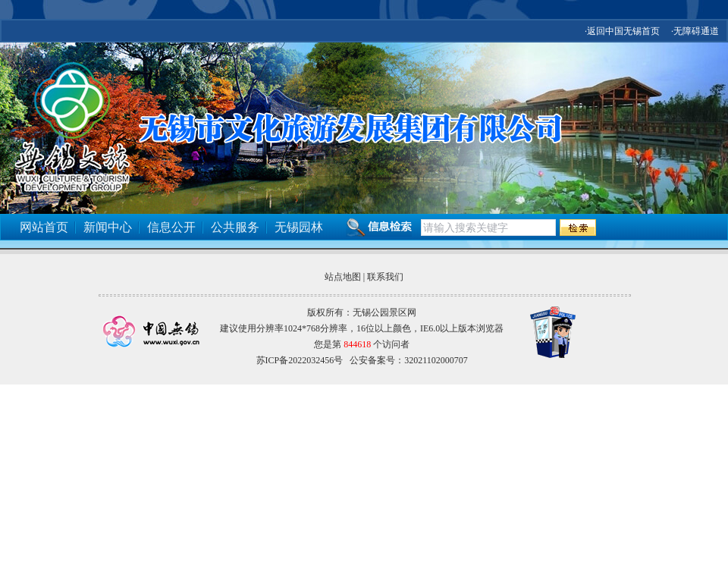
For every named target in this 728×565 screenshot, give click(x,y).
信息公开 (171, 227)
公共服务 (235, 227)
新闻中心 (108, 227)
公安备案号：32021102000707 (409, 360)
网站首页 (44, 227)
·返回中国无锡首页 (622, 31)
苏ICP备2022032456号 (300, 360)
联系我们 (385, 277)
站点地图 (343, 277)
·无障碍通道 (695, 31)
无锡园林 (299, 227)
